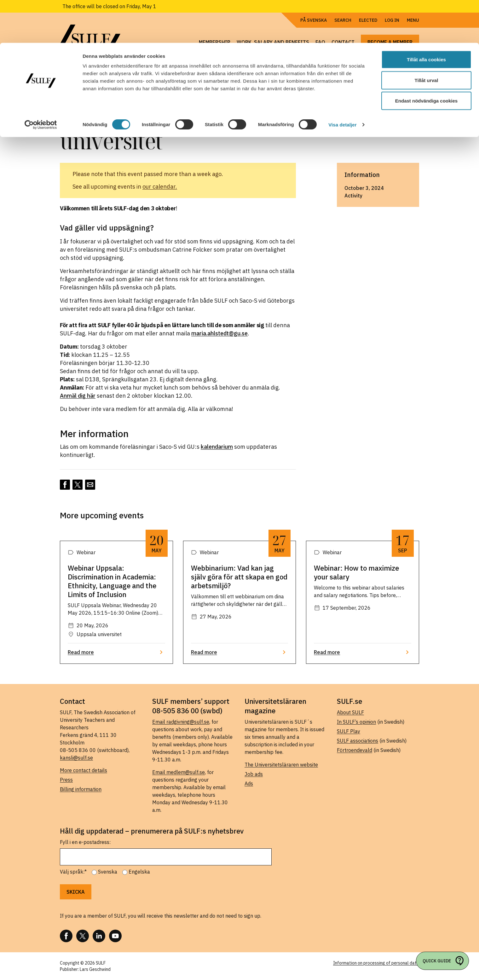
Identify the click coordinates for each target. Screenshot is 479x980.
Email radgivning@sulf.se (181, 722)
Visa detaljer (342, 82)
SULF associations (358, 741)
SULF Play (349, 731)
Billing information (81, 789)
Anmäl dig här (78, 396)
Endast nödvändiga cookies (426, 58)
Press (66, 780)
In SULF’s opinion (356, 722)
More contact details (84, 770)
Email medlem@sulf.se (179, 772)
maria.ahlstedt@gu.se (219, 333)
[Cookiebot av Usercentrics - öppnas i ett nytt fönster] (41, 82)
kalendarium (217, 447)
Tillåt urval (427, 37)
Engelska (139, 872)
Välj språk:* (73, 872)
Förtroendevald (355, 750)
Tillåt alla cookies (426, 17)
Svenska (108, 872)
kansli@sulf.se (76, 758)
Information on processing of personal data (376, 963)
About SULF (350, 712)
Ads (249, 783)
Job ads (254, 774)
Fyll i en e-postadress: (85, 842)
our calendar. (160, 187)
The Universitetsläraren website (281, 765)
